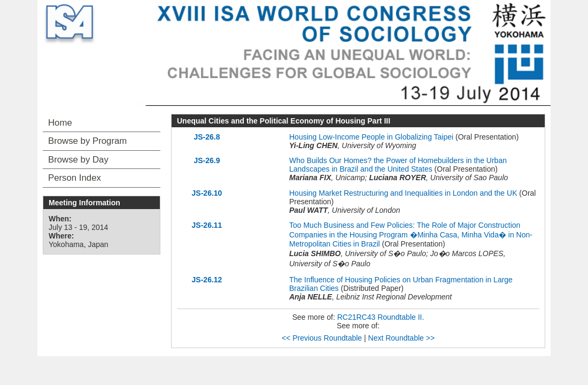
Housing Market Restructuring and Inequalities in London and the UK (403, 193)
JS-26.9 (207, 160)
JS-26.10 (207, 193)
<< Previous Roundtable (322, 338)
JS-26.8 (207, 137)
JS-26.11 (207, 225)
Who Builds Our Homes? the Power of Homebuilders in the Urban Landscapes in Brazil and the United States (398, 165)
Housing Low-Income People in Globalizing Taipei (371, 137)
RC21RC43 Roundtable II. (381, 317)
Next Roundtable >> (402, 338)
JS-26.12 (207, 280)
